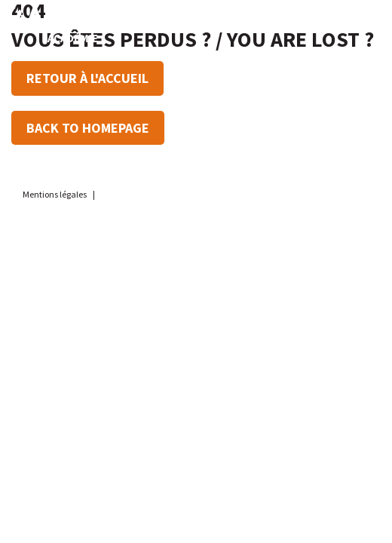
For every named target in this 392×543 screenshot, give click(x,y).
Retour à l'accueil (87, 78)
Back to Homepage (88, 128)
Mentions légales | (60, 194)
